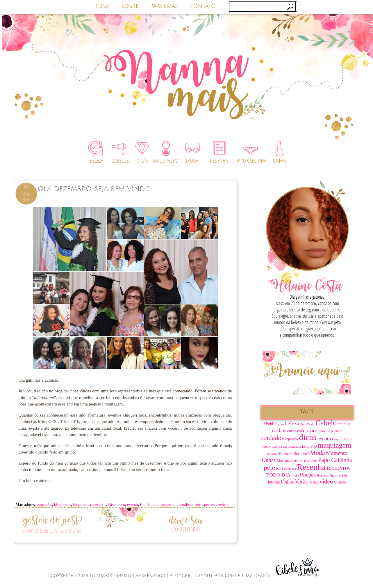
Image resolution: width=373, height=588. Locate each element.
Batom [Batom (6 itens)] (279, 424)
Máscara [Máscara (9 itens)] (283, 461)
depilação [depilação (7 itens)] (291, 439)
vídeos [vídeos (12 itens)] (340, 482)
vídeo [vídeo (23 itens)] (326, 481)
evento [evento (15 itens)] (324, 439)
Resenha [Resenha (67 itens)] (311, 467)
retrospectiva (205, 505)
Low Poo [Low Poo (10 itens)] (309, 446)
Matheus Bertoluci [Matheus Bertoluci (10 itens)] (294, 454)
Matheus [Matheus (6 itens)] (272, 454)
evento (132, 505)
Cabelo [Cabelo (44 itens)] (326, 423)
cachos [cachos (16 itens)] (279, 431)
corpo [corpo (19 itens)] (309, 430)
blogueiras (63, 505)
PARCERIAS (164, 6)
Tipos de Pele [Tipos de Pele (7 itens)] (338, 475)
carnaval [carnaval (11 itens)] (295, 431)
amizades (44, 505)
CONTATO (203, 6)
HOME (101, 6)
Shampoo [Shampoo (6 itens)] (322, 475)
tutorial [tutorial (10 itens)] (274, 482)
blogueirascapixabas (90, 505)
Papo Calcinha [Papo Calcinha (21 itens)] (335, 460)
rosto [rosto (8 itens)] (295, 475)
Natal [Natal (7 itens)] (295, 461)
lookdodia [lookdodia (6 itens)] (295, 447)
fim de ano (149, 505)
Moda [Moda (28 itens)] (317, 453)
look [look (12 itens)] (267, 446)
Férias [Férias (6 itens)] (336, 439)
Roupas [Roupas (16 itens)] (308, 475)
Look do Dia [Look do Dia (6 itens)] (279, 447)
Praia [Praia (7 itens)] (279, 469)
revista (223, 505)
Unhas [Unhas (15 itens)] (287, 482)
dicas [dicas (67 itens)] (308, 437)
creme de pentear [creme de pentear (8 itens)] (329, 431)
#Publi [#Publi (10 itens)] (269, 424)
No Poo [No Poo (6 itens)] (304, 461)
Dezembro (117, 505)
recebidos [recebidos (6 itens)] (290, 469)
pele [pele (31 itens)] (269, 467)
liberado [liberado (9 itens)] (347, 439)
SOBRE (130, 6)
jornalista (185, 505)
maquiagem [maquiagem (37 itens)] (334, 445)
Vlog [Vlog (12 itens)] (314, 482)
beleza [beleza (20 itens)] (292, 423)
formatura (167, 505)
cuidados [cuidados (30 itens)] (272, 438)
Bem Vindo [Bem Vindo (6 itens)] (307, 424)
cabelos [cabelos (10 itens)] (344, 424)
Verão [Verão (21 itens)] (302, 481)
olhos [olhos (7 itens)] (314, 461)
